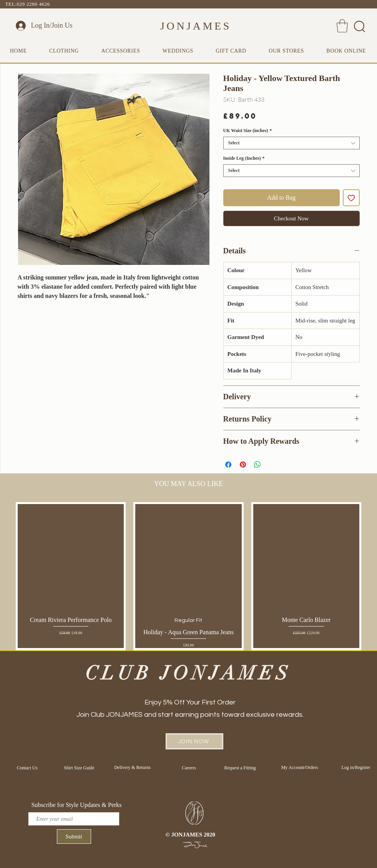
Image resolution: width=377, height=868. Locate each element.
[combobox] (291, 143)
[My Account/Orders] (300, 767)
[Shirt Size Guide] (79, 768)
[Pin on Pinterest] (243, 465)
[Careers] (189, 768)
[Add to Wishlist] (351, 198)
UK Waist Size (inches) (248, 131)
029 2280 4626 (33, 4)
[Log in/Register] (356, 767)
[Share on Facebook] (228, 465)
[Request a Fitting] (240, 768)
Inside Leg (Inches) (244, 158)
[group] (188, 576)
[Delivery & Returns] (133, 767)
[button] (342, 26)
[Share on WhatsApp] (257, 465)
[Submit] (74, 837)
